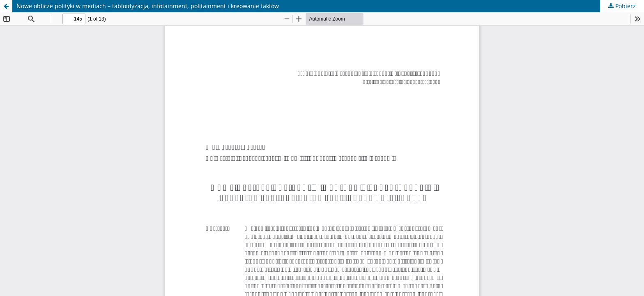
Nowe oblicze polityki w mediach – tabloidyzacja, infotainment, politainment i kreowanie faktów (148, 6)
